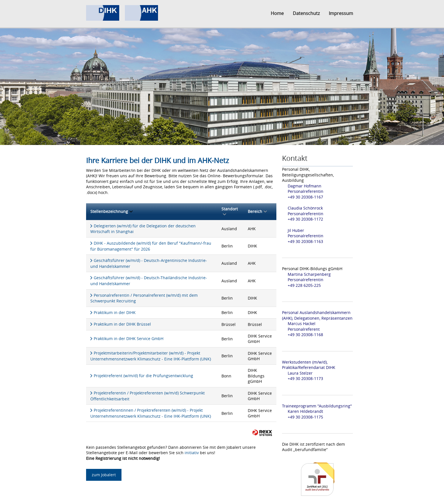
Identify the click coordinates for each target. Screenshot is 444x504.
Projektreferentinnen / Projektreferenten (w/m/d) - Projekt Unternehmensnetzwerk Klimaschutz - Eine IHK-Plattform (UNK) (151, 413)
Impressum (341, 13)
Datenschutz (306, 13)
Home (277, 13)
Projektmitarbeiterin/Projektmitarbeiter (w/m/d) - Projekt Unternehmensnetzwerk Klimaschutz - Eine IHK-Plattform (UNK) (151, 356)
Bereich (257, 211)
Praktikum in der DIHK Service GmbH (129, 339)
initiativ (192, 453)
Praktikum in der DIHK (115, 312)
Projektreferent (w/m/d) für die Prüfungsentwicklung (143, 376)
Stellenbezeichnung (111, 211)
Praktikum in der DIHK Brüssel (122, 324)
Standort (230, 212)
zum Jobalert (104, 475)
